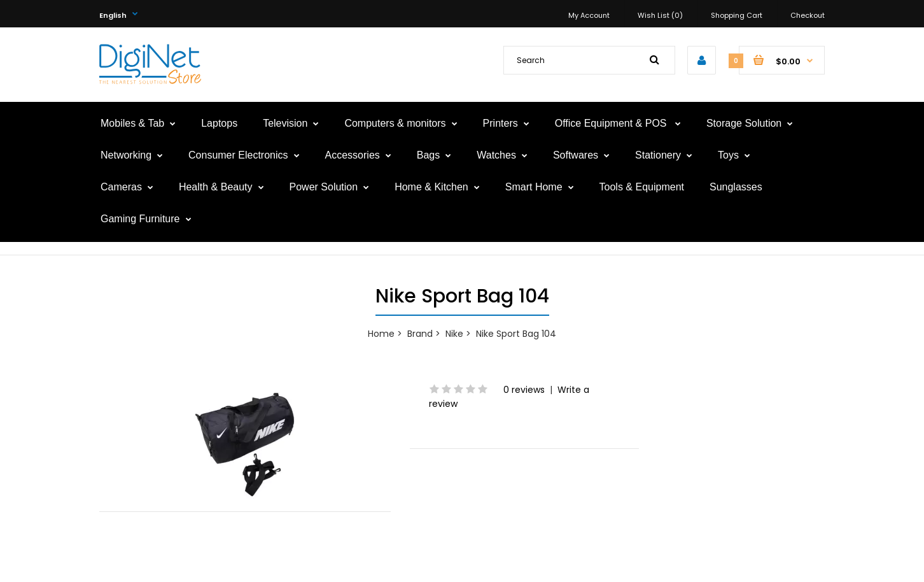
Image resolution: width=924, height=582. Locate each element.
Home (381, 334)
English (113, 15)
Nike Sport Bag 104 (516, 334)
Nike (454, 334)
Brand (420, 334)
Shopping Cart (737, 15)
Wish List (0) (660, 15)
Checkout (808, 15)
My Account (589, 15)
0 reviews (524, 390)
